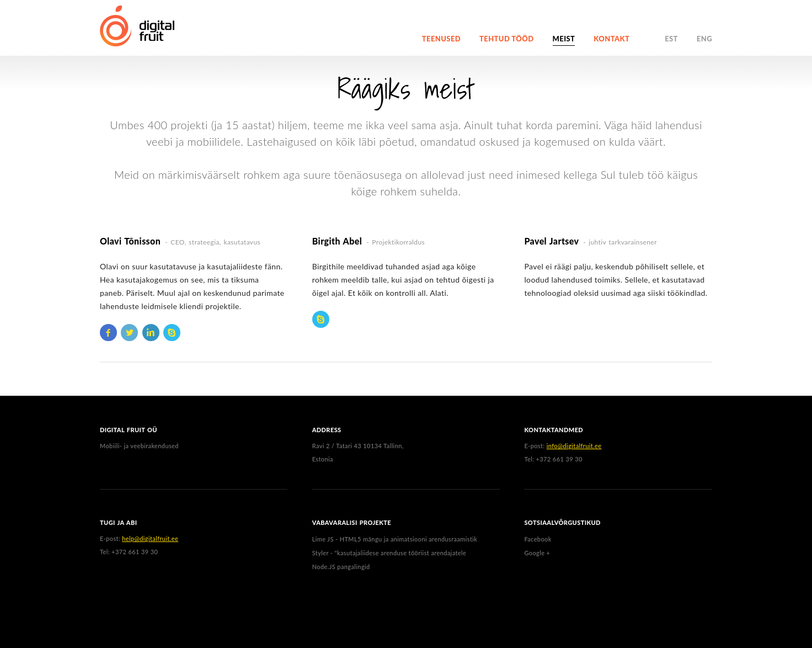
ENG (704, 39)
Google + (537, 553)
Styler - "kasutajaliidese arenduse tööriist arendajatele (389, 553)
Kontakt (611, 39)
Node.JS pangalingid (341, 567)
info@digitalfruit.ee (574, 446)
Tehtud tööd (506, 39)
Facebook (538, 539)
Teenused (441, 39)
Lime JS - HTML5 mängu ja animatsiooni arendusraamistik (395, 539)
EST (671, 39)
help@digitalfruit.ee (150, 538)
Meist (564, 39)
